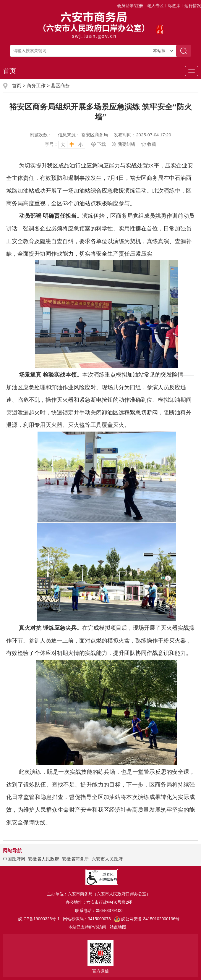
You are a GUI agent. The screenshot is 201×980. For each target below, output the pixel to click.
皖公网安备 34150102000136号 (147, 919)
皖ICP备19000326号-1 (39, 919)
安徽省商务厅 (75, 859)
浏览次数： (41, 135)
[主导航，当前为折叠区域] (192, 71)
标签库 (174, 6)
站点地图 (118, 927)
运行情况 (193, 6)
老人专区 (155, 6)
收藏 (152, 144)
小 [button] (81, 145)
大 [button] (63, 145)
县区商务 (60, 86)
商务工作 (36, 86)
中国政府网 (14, 859)
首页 (9, 71)
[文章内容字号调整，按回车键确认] (65, 144)
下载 (101, 144)
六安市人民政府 (107, 859)
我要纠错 (127, 144)
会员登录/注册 (130, 6)
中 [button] (72, 145)
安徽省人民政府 (44, 859)
